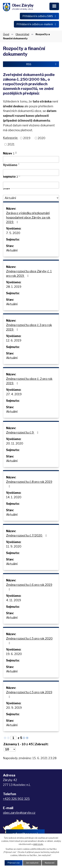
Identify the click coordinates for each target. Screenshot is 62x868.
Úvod (6, 34)
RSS (42, 64)
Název (9, 153)
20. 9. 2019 (14, 708)
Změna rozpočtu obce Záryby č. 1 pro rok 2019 (29, 274)
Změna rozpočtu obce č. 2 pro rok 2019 (29, 381)
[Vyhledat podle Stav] (31, 198)
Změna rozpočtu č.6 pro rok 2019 (29, 587)
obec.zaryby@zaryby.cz (19, 813)
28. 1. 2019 (14, 287)
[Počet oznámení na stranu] (10, 749)
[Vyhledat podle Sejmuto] (31, 185)
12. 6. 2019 (14, 340)
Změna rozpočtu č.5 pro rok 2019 (29, 694)
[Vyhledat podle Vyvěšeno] (31, 173)
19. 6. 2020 (14, 654)
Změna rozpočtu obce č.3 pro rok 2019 (29, 327)
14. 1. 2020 (14, 497)
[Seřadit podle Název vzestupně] (16, 152)
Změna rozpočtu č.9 (23, 433)
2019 (27, 138)
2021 (11, 144)
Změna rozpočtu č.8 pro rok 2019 (29, 484)
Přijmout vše (14, 863)
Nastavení (50, 863)
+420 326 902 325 (16, 799)
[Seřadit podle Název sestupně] (16, 153)
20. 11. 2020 (15, 443)
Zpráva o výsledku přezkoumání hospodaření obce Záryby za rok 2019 (28, 218)
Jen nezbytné (32, 863)
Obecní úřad (22, 34)
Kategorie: (10, 138)
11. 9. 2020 (14, 546)
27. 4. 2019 (14, 394)
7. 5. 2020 (13, 233)
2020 (41, 138)
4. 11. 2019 (14, 600)
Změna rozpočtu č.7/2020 (27, 536)
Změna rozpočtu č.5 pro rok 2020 (29, 641)
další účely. (38, 844)
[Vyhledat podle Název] (31, 159)
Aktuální (12, 250)
